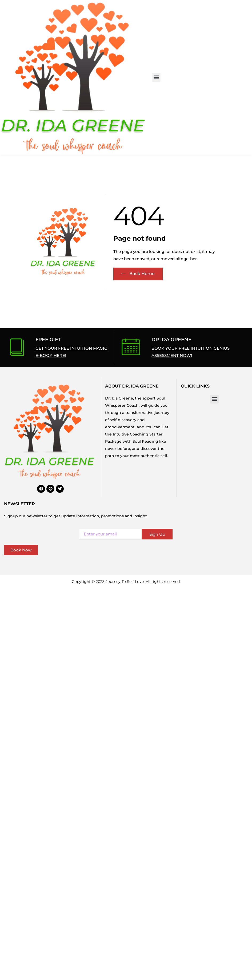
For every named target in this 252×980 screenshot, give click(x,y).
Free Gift (48, 340)
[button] (156, 77)
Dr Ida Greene (171, 340)
